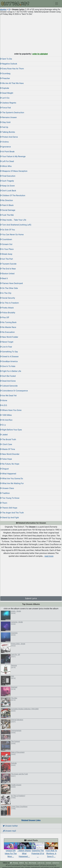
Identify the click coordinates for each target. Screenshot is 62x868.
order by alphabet (40, 54)
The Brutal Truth (8, 439)
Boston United (7, 274)
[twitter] (11, 863)
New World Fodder (9, 337)
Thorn (4, 503)
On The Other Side (9, 288)
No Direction (7, 200)
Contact (48, 863)
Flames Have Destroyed (11, 283)
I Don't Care (6, 444)
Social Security (8, 298)
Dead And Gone (8, 381)
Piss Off (5, 317)
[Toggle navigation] (57, 4)
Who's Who (6, 166)
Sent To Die (6, 59)
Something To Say (9, 352)
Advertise (56, 863)
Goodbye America (9, 361)
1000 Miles (6, 415)
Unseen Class (7, 488)
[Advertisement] (31, 33)
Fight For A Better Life (11, 371)
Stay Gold (5, 122)
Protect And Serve (9, 137)
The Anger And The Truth (12, 513)
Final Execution (8, 176)
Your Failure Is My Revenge (13, 156)
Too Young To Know (10, 498)
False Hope (6, 459)
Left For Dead (7, 161)
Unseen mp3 (9, 831)
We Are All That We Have (12, 83)
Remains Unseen (8, 117)
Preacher (5, 78)
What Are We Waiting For (12, 483)
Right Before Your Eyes (11, 430)
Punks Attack (7, 308)
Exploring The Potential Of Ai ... (38, 851)
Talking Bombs (8, 132)
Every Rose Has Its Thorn (12, 69)
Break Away (6, 254)
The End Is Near (8, 269)
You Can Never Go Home (12, 235)
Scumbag (5, 74)
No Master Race (8, 327)
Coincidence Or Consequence (14, 391)
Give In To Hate (8, 366)
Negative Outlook (9, 64)
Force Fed (5, 108)
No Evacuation (7, 332)
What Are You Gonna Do (12, 479)
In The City (6, 293)
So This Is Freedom (10, 303)
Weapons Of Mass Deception (14, 171)
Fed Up (4, 127)
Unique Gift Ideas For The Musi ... (11, 851)
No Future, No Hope (10, 464)
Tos (26, 863)
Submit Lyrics (31, 598)
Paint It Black (7, 205)
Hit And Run (6, 420)
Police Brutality (8, 313)
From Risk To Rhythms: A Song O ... (51, 851)
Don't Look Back (8, 191)
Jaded (4, 435)
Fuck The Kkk (7, 215)
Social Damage (8, 210)
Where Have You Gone (11, 410)
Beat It (4, 278)
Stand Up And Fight (10, 518)
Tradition (5, 493)
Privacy (15, 863)
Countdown (6, 239)
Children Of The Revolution (13, 195)
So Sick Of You (8, 230)
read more (49, 556)
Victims (4, 142)
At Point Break (7, 152)
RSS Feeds (33, 863)
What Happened (8, 474)
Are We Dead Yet (8, 396)
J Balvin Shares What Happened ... (24, 851)
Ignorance (6, 147)
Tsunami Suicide (8, 264)
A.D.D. (4, 405)
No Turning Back (8, 322)
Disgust (4, 469)
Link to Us (41, 863)
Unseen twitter (10, 826)
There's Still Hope (9, 508)
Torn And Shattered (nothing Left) (16, 225)
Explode (5, 88)
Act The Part (7, 259)
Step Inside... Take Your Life (13, 220)
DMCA (22, 863)
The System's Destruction (12, 113)
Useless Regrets (8, 103)
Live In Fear (6, 347)
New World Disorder (10, 454)
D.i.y (3, 425)
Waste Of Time (8, 449)
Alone (4, 400)
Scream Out (6, 244)
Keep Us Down (7, 186)
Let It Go (5, 98)
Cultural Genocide (9, 386)
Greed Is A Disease (9, 357)
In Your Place (7, 249)
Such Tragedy (7, 181)
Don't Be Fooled (8, 376)
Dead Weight (7, 93)
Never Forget (7, 342)
